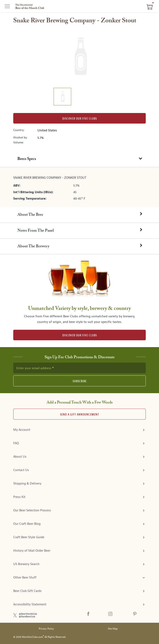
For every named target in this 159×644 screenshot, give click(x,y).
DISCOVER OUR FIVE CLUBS (80, 335)
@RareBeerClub (27, 617)
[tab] (79, 159)
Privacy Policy (46, 629)
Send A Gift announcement (79, 415)
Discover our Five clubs (80, 119)
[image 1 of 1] (62, 97)
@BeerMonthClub (28, 614)
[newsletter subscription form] (79, 368)
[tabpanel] (79, 187)
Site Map (113, 629)
